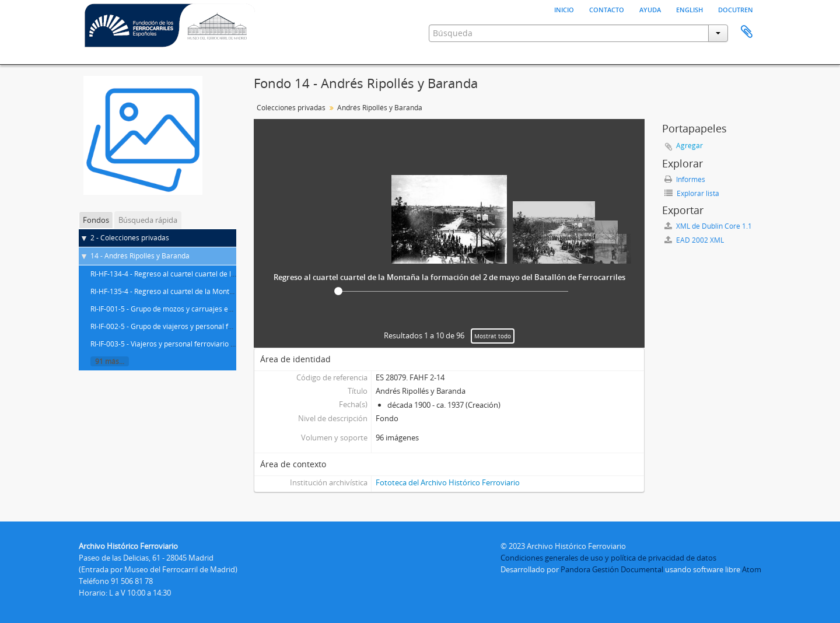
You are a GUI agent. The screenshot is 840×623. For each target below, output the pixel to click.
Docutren (736, 9)
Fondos (96, 220)
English (689, 9)
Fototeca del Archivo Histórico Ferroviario (448, 482)
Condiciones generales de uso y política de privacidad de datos (608, 558)
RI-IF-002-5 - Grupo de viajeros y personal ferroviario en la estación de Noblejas (219, 326)
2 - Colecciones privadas (130, 238)
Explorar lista (692, 193)
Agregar (689, 146)
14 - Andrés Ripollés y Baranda (140, 256)
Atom (752, 569)
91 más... (110, 361)
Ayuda (650, 9)
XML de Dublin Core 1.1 (708, 226)
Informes (685, 179)
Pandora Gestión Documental (612, 569)
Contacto (607, 9)
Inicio (564, 9)
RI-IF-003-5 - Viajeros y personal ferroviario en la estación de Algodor (202, 344)
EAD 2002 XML (694, 240)
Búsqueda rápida (148, 220)
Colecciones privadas (291, 108)
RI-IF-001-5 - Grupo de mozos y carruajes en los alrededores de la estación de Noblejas (231, 309)
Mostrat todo (493, 336)
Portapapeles (747, 32)
